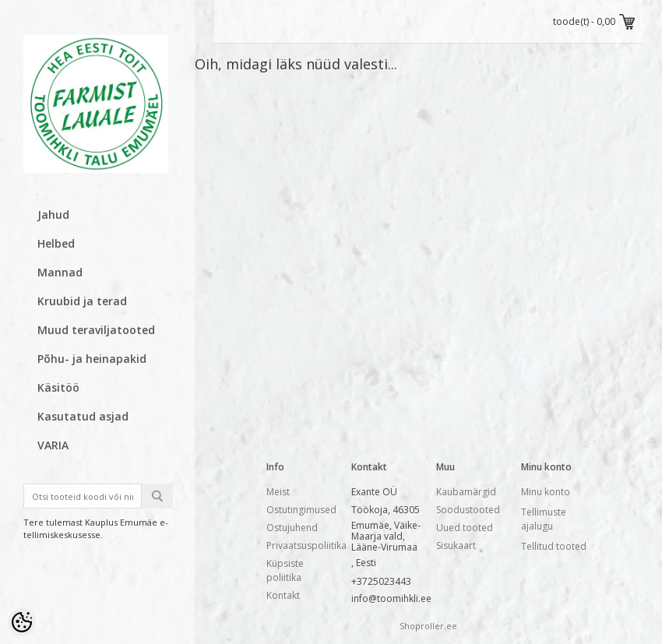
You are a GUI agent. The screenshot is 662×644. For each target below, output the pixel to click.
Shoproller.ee (428, 626)
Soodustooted (468, 510)
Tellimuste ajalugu (544, 519)
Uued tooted (465, 528)
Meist (278, 492)
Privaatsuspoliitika (306, 545)
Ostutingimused (301, 510)
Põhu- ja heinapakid (92, 359)
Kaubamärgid (466, 492)
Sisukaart (456, 545)
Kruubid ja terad (82, 301)
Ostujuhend (292, 528)
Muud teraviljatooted (96, 330)
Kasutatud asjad (83, 416)
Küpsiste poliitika (285, 570)
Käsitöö (58, 387)
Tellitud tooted (554, 546)
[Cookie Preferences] (22, 622)
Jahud (53, 215)
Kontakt (283, 595)
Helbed (56, 243)
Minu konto (546, 492)
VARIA (53, 445)
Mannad (60, 272)
